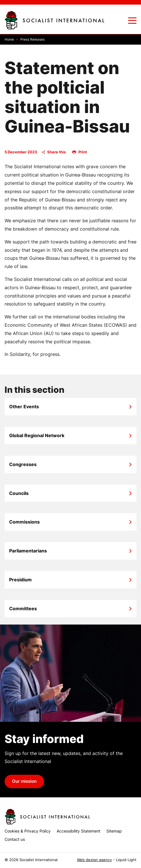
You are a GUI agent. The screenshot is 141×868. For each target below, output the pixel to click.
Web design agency (94, 860)
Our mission (24, 781)
